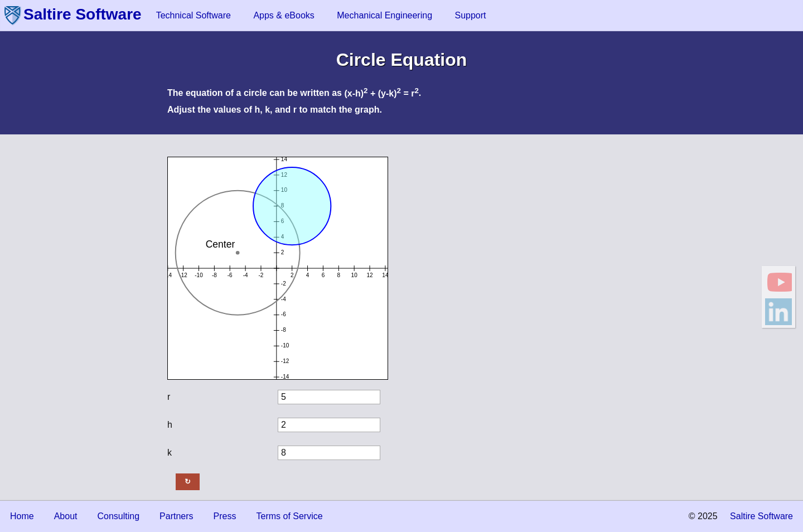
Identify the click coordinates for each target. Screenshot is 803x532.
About (66, 516)
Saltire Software (83, 14)
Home (22, 516)
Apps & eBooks (284, 15)
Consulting (119, 516)
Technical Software (194, 15)
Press (225, 516)
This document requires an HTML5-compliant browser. (278, 268)
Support (470, 15)
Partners (176, 516)
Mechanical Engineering (384, 15)
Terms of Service (289, 516)
